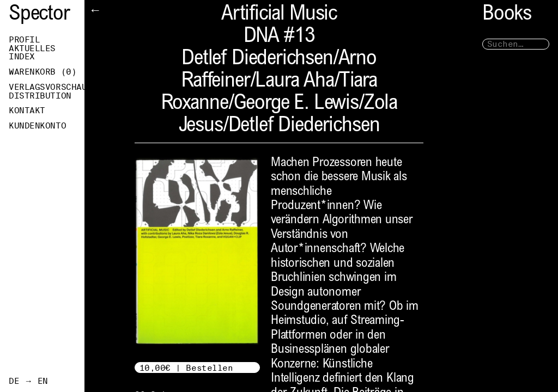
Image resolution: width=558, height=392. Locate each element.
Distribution (40, 96)
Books (507, 15)
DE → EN (28, 381)
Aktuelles (32, 48)
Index (22, 57)
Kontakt (27, 111)
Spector (39, 15)
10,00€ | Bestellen (186, 368)
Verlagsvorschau (47, 87)
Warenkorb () (43, 72)
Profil (24, 40)
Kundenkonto (37, 126)
